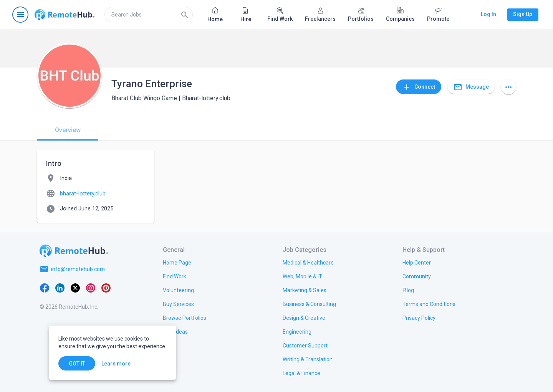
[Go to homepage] (65, 15)
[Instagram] (91, 288)
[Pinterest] (106, 288)
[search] (149, 15)
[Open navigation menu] (20, 15)
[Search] (185, 15)
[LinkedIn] (60, 288)
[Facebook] (45, 288)
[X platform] (75, 288)
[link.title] (177, 262)
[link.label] (417, 262)
